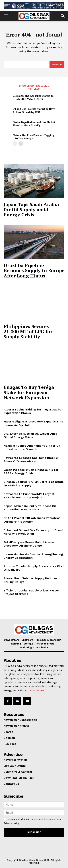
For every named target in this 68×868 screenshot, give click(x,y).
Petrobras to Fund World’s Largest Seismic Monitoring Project (29, 496)
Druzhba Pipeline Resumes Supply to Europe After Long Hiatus (34, 270)
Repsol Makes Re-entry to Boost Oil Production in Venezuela (30, 508)
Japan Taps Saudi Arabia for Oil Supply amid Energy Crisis (31, 209)
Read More (37, 690)
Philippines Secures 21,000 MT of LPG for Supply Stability (28, 331)
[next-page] (21, 144)
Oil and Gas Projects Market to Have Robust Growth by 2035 (34, 110)
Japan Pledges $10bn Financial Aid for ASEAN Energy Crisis (31, 472)
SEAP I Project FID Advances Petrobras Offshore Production (32, 520)
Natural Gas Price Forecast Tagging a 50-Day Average (33, 137)
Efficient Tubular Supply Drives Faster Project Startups (31, 592)
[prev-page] (15, 144)
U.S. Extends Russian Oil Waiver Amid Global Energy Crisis (30, 435)
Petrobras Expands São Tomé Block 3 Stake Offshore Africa (31, 460)
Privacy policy (12, 823)
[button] (6, 16)
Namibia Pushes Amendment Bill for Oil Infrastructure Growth (32, 447)
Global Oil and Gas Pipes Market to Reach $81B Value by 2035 (33, 97)
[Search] (57, 65)
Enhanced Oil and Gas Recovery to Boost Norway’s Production (33, 532)
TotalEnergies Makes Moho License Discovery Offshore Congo (29, 544)
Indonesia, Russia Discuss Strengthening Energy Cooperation (33, 556)
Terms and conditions (39, 819)
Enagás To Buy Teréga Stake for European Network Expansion (29, 392)
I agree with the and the (32, 821)
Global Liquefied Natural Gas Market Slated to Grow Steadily (34, 124)
